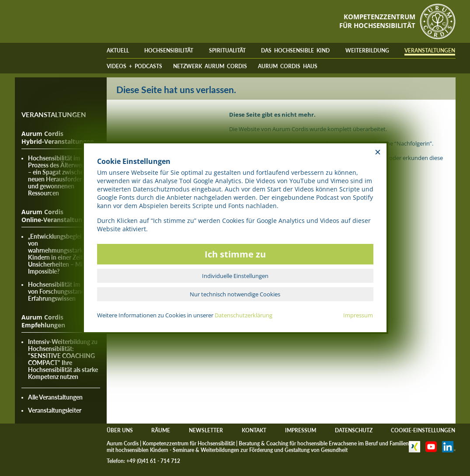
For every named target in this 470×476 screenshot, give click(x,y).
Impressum (358, 315)
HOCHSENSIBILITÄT (169, 50)
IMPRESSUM (301, 430)
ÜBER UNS (120, 430)
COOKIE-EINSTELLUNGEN (423, 430)
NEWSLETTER (206, 430)
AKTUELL (118, 50)
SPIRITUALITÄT (227, 50)
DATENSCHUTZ (354, 430)
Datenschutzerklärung (244, 315)
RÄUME (161, 430)
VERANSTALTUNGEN (430, 50)
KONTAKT (254, 430)
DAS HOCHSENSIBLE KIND (295, 50)
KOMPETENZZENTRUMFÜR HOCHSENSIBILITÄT (377, 21)
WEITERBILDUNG (367, 50)
